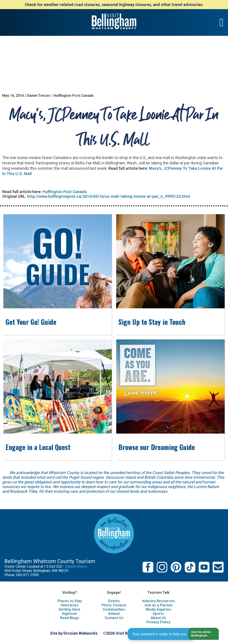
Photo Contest (114, 605)
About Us (158, 618)
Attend (114, 614)
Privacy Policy (158, 622)
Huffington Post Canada (65, 192)
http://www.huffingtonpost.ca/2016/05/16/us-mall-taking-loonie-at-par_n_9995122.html (109, 196)
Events (114, 601)
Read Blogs (70, 618)
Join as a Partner (159, 605)
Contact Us (114, 618)
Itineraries (70, 605)
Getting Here (69, 609)
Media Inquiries (158, 609)
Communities (114, 609)
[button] (202, 634)
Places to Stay (70, 601)
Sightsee (69, 614)
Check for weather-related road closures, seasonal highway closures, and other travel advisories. (114, 5)
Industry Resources (159, 601)
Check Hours (76, 566)
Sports (158, 614)
